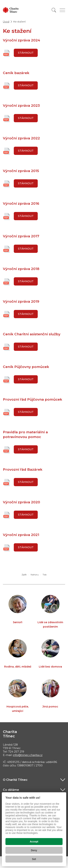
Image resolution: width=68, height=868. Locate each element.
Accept (34, 842)
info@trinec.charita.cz (28, 755)
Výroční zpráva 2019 (21, 301)
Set (34, 859)
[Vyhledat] (54, 10)
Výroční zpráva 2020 (21, 502)
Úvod (6, 22)
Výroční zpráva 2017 (21, 236)
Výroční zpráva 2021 (21, 535)
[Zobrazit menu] (62, 10)
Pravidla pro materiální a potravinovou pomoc (25, 434)
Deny (34, 850)
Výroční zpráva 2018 (21, 269)
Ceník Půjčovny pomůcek (26, 367)
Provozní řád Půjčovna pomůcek (33, 399)
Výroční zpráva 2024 (21, 40)
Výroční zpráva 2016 (21, 204)
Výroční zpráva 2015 (21, 171)
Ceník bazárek (16, 73)
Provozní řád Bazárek (23, 469)
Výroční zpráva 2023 (21, 106)
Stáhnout (26, 53)
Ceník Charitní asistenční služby (32, 334)
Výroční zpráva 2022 (21, 138)
